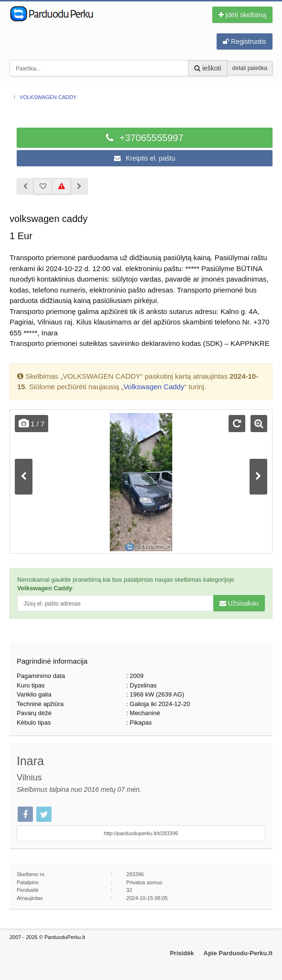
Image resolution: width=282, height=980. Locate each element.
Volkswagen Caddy (154, 387)
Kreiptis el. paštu (145, 158)
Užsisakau (239, 603)
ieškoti (208, 68)
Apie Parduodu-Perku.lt (238, 953)
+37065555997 (145, 138)
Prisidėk (182, 953)
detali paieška (250, 68)
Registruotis (245, 41)
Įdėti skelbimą (242, 15)
